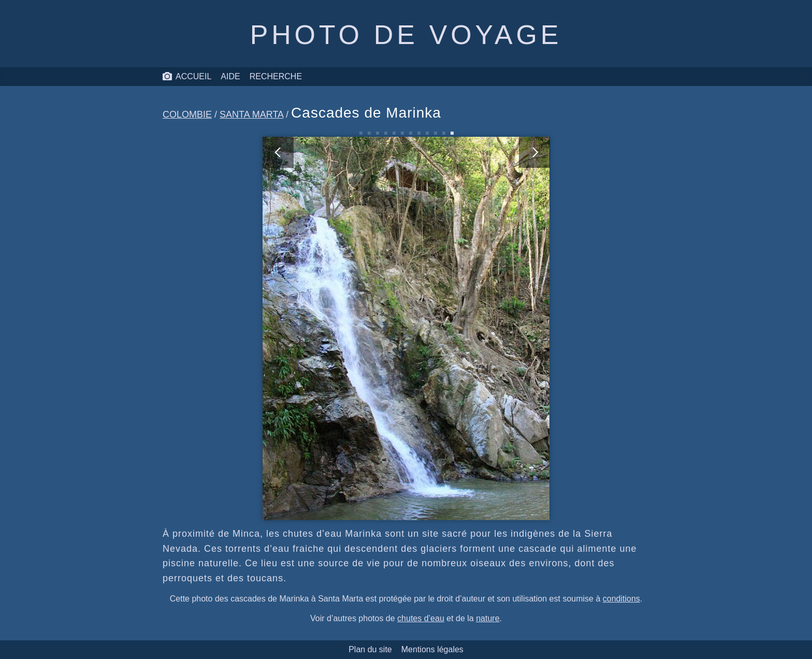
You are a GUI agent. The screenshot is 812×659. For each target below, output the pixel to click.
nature (488, 618)
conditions (621, 599)
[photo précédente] (335, 328)
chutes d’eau (421, 618)
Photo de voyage (406, 35)
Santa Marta (251, 114)
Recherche (276, 76)
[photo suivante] (478, 328)
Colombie (187, 114)
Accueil (187, 77)
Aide (230, 76)
